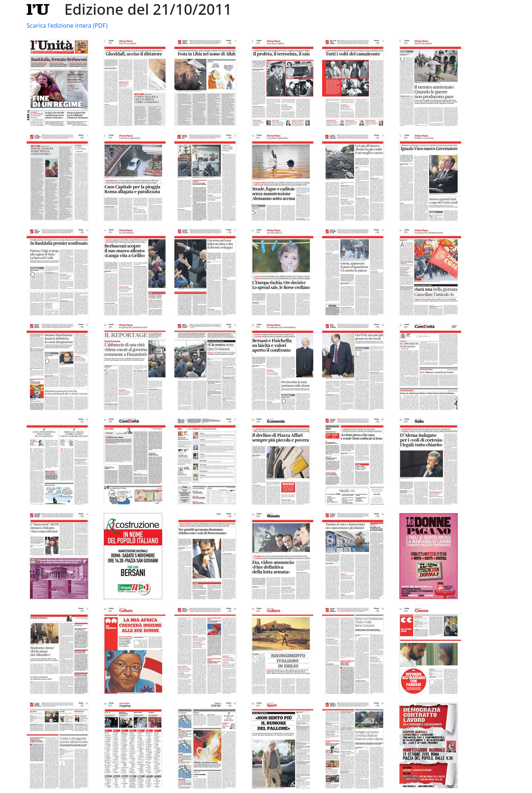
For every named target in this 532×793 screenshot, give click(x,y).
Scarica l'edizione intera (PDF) (67, 26)
